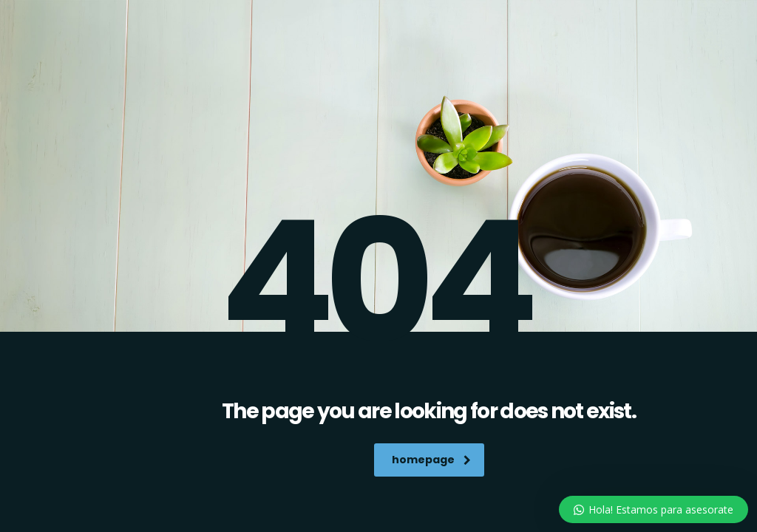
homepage (431, 460)
